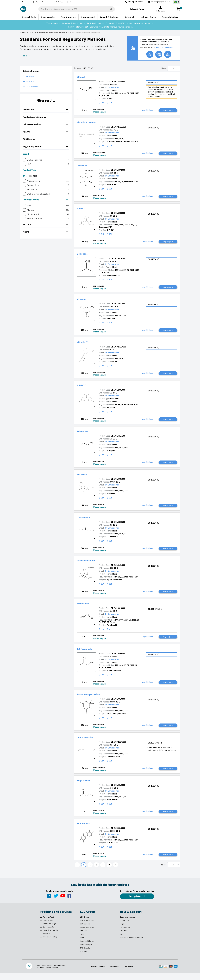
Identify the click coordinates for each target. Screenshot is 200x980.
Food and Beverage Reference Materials (49, 32)
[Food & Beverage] (41, 931)
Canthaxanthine (89, 743)
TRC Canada (85, 955)
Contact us (74, 2)
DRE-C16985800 (118, 482)
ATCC (82, 941)
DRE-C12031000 (118, 393)
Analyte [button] (45, 132)
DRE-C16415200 (118, 260)
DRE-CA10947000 (118, 748)
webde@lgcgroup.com (161, 2)
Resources (46, 2)
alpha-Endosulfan (90, 564)
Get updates (135, 903)
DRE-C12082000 (118, 214)
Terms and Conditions (97, 973)
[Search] (109, 9)
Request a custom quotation (132, 944)
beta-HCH (84, 166)
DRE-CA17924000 (118, 349)
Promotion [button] (45, 110)
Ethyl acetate (87, 786)
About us (25, 2)
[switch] (30, 176)
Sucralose (84, 477)
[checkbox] (24, 160)
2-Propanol (85, 255)
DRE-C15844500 (118, 526)
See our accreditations (164, 47)
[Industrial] (41, 941)
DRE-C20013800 (118, 835)
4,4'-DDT (83, 209)
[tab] (46, 110)
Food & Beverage (49, 930)
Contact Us (124, 927)
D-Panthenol (86, 521)
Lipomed (84, 958)
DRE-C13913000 (118, 613)
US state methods (31, 87)
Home (23, 32)
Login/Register (147, 110)
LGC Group (85, 924)
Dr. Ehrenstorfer (112, 87)
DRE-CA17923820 (118, 127)
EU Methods (28, 76)
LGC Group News (87, 927)
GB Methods (28, 81)
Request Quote (168, 110)
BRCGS (83, 944)
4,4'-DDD (84, 388)
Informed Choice (87, 948)
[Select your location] (176, 2)
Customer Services (127, 924)
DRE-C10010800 (118, 704)
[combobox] (74, 9)
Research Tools (49, 924)
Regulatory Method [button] (45, 146)
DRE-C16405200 (118, 659)
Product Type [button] (45, 170)
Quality (36, 2)
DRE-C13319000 (118, 791)
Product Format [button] (45, 200)
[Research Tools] (41, 924)
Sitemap (123, 941)
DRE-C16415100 (118, 439)
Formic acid (85, 608)
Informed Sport (86, 951)
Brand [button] (45, 154)
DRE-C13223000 (118, 82)
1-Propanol (85, 434)
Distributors (125, 934)
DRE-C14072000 (118, 171)
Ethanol (83, 77)
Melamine (84, 301)
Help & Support (60, 2)
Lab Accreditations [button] (45, 124)
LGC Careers (85, 931)
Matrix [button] (45, 232)
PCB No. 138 (86, 830)
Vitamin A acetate (90, 122)
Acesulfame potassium (94, 699)
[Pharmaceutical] (41, 928)
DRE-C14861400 (118, 306)
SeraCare (84, 938)
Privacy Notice (115, 973)
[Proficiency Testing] (41, 944)
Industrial (47, 940)
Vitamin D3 (85, 344)
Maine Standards (87, 934)
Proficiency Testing (50, 944)
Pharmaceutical (49, 927)
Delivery (123, 938)
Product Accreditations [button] (45, 117)
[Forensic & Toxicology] (41, 937)
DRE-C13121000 (118, 569)
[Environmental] (41, 934)
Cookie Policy (130, 973)
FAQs (122, 931)
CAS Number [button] (45, 139)
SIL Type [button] (45, 224)
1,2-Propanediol (89, 654)
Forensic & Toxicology (51, 937)
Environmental (49, 934)
